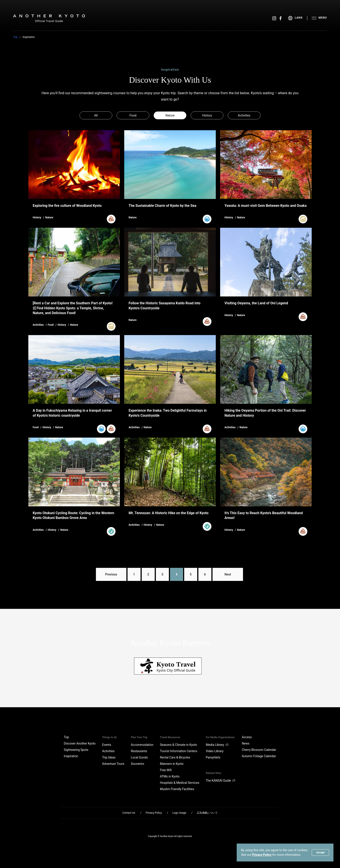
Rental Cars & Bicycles (175, 757)
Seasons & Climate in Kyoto (179, 745)
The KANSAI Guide (220, 781)
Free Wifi (166, 770)
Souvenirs (137, 764)
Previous (111, 574)
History (207, 115)
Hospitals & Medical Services (180, 783)
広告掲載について (207, 813)
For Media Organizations (220, 737)
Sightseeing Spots (76, 750)
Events (106, 745)
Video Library (215, 751)
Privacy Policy (262, 855)
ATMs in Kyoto (170, 776)
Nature (170, 115)
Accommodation (142, 745)
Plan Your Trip (139, 737)
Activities (244, 115)
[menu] (298, 18)
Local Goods (139, 757)
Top (15, 37)
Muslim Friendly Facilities (177, 789)
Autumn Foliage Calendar (259, 756)
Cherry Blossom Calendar (259, 750)
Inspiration (71, 756)
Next (228, 574)
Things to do (109, 737)
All (96, 115)
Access (247, 737)
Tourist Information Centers (179, 751)
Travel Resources (170, 737)
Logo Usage (179, 813)
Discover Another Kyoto (80, 743)
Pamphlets (213, 757)
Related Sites (213, 773)
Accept (320, 853)
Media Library (217, 745)
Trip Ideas (109, 757)
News (246, 743)
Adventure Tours (113, 764)
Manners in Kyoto (172, 764)
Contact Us (129, 813)
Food (133, 115)
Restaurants (139, 751)
